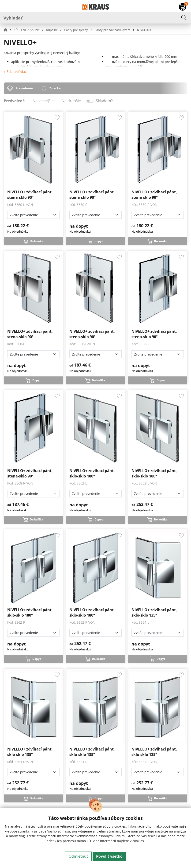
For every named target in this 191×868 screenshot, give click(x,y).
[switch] (90, 101)
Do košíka (36, 241)
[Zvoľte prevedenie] (33, 215)
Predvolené (14, 101)
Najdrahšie (71, 101)
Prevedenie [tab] (24, 88)
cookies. (139, 841)
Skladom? (104, 101)
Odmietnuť (78, 856)
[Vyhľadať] (95, 18)
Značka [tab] (55, 88)
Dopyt (99, 241)
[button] (8, 30)
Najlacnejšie (43, 101)
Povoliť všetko (109, 856)
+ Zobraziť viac (15, 72)
